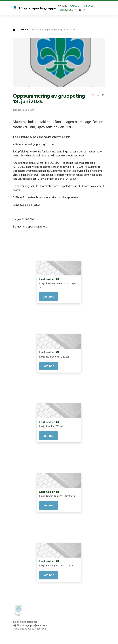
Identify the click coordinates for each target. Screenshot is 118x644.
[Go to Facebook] (80, 10)
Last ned (48, 296)
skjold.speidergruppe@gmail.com (30, 625)
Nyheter (25, 30)
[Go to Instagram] (84, 10)
